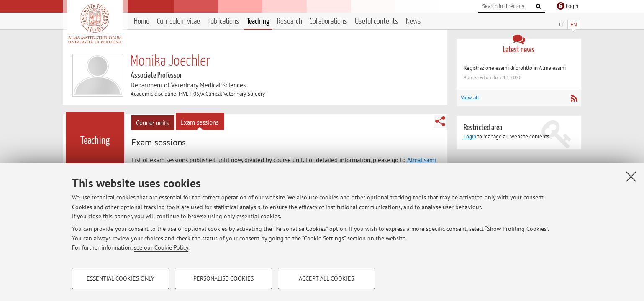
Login (470, 136)
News (413, 22)
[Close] (631, 176)
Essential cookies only (121, 278)
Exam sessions (199, 122)
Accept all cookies (326, 278)
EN (574, 24)
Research (290, 22)
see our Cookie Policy (161, 247)
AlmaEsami (422, 160)
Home (142, 22)
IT (561, 24)
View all (470, 98)
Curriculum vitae (178, 22)
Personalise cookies (223, 278)
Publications (223, 22)
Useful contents (377, 22)
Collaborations (328, 22)
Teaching (258, 22)
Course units (152, 123)
